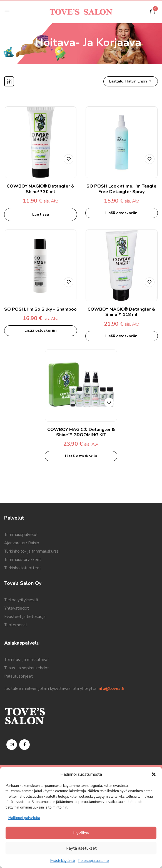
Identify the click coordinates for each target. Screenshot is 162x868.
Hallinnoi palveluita (24, 818)
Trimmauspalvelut (21, 535)
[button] (154, 774)
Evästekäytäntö (63, 861)
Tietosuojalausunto (93, 861)
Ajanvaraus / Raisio (22, 543)
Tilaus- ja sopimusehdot (27, 668)
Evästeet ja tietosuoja (25, 617)
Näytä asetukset (81, 848)
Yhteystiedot (17, 608)
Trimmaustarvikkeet (23, 560)
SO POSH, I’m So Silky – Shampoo (40, 309)
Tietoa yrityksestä (21, 600)
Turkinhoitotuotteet (23, 568)
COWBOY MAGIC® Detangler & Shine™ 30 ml (41, 189)
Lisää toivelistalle (68, 159)
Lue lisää (41, 214)
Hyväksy (81, 833)
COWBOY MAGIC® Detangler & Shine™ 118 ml (121, 312)
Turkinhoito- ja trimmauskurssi (32, 551)
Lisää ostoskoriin (121, 213)
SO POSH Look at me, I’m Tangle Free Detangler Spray (121, 189)
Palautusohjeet (18, 676)
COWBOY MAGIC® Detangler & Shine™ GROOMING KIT (81, 432)
